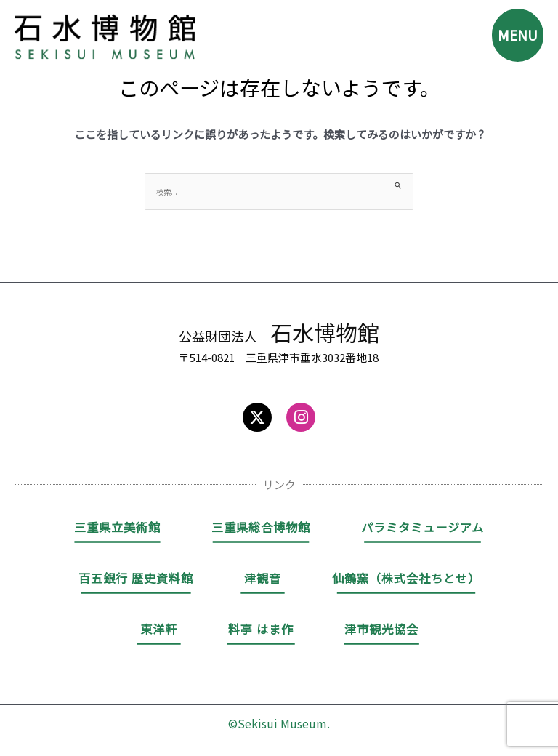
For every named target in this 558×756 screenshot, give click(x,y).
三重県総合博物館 (261, 527)
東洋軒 (159, 629)
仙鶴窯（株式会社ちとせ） (406, 578)
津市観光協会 (381, 629)
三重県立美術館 (117, 527)
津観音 (263, 578)
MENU (516, 36)
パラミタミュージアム (422, 527)
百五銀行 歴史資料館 (136, 578)
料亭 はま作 (261, 629)
